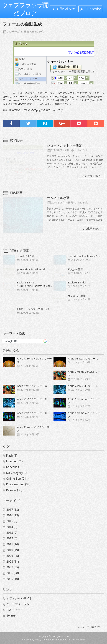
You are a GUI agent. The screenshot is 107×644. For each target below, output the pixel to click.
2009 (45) (13, 556)
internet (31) (14, 461)
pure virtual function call (31, 269)
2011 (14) (13, 544)
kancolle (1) (14, 467)
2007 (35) (13, 567)
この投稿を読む (91, 176)
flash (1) (12, 456)
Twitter (11, 616)
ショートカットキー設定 (65, 145)
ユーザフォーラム (18, 604)
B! (45, 123)
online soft (37, 32)
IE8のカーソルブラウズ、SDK (34, 309)
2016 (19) (13, 515)
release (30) (14, 490)
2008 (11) (13, 562)
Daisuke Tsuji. (78, 640)
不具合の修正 (75, 269)
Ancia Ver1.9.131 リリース (32, 386)
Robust (53, 640)
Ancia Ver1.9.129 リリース (32, 399)
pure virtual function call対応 (85, 256)
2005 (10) (13, 579)
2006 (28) (13, 573)
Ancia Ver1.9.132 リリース (83, 359)
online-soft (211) (17, 479)
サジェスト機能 (77, 296)
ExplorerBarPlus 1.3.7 (80, 282)
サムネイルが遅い (60, 198)
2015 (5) (12, 521)
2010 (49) (13, 550)
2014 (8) (12, 527)
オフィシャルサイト (19, 598)
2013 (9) (12, 533)
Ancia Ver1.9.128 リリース (32, 413)
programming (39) (18, 484)
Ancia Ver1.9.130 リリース (83, 386)
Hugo (37, 640)
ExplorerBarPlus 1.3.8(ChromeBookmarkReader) (35, 284)
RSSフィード (15, 610)
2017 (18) (13, 510)
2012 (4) (12, 538)
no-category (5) (16, 473)
